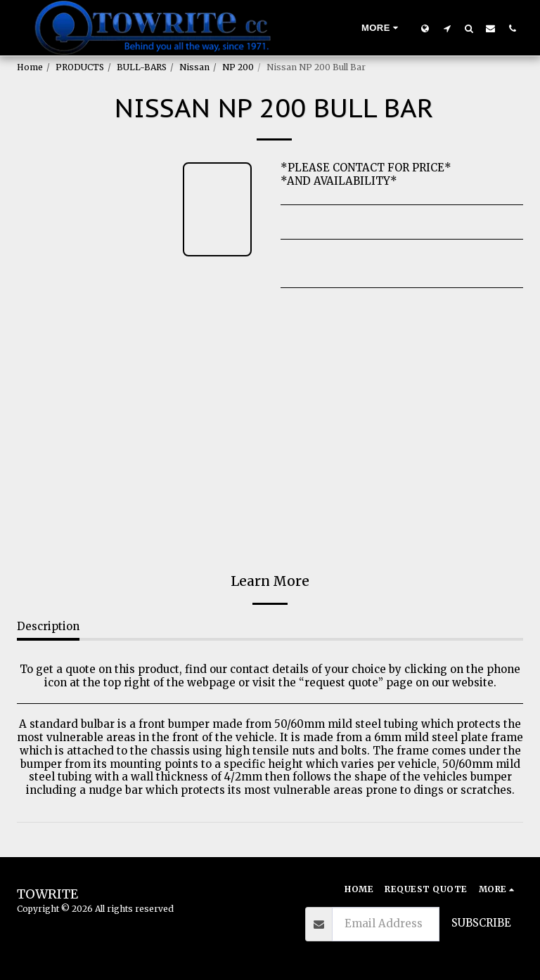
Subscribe (481, 923)
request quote (341, 682)
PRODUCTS (80, 67)
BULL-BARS (142, 67)
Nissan (194, 67)
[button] (447, 28)
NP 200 (238, 67)
